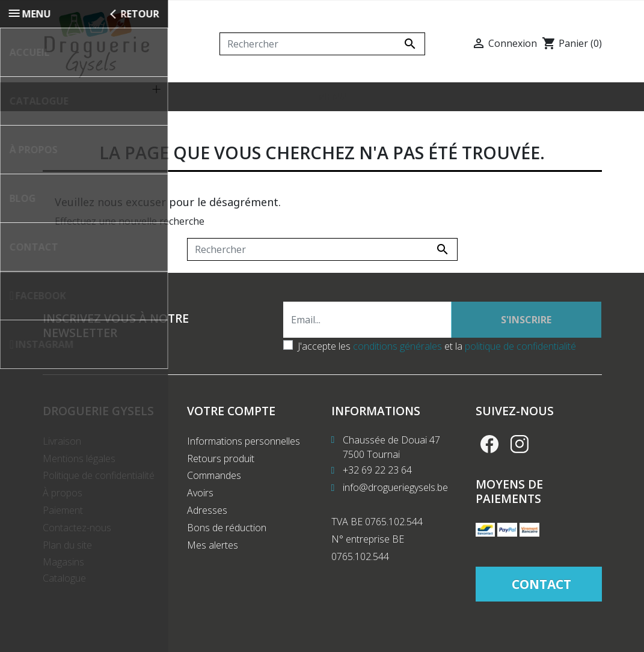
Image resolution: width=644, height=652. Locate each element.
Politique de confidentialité (99, 483)
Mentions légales (79, 466)
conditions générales (397, 353)
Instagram (520, 451)
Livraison (62, 448)
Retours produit (221, 466)
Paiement (63, 517)
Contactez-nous (77, 535)
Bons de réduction (227, 535)
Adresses (207, 517)
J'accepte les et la (437, 353)
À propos (63, 500)
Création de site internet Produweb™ (324, 635)
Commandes (214, 483)
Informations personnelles (244, 448)
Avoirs (200, 500)
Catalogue (64, 585)
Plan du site (67, 552)
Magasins (63, 569)
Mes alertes (213, 552)
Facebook (489, 451)
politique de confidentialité (520, 353)
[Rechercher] (322, 44)
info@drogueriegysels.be (395, 495)
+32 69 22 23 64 (377, 477)
